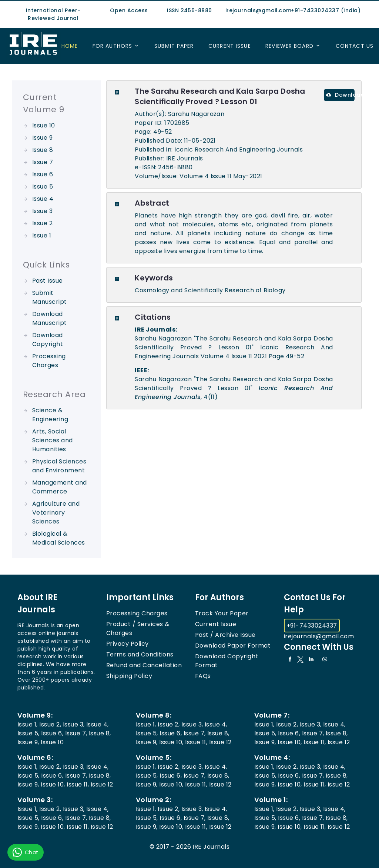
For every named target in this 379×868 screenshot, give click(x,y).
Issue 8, (100, 733)
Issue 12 (220, 742)
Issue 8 (43, 150)
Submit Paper (174, 46)
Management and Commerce (60, 487)
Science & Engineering (50, 415)
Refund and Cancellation (144, 665)
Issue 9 (42, 138)
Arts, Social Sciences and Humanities (53, 440)
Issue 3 (42, 211)
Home (70, 46)
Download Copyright (48, 340)
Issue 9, (28, 742)
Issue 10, (171, 742)
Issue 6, (52, 733)
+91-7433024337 (312, 626)
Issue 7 (43, 162)
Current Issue (230, 46)
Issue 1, (28, 724)
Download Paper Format (233, 646)
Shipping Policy (129, 676)
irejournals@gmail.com (319, 636)
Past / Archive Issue (225, 635)
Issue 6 (43, 174)
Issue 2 (42, 223)
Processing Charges (49, 361)
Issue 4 (43, 199)
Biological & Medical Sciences (59, 538)
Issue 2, (50, 724)
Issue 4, (98, 724)
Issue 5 (43, 187)
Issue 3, (74, 724)
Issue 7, (76, 733)
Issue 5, (28, 733)
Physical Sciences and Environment (59, 466)
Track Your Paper (222, 613)
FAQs (203, 676)
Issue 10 (44, 125)
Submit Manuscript (50, 297)
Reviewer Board (289, 46)
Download (340, 95)
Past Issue (48, 281)
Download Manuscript (50, 318)
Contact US (355, 46)
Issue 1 (42, 235)
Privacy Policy (128, 644)
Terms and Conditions (140, 654)
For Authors (112, 46)
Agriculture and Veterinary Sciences (56, 513)
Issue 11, (196, 742)
